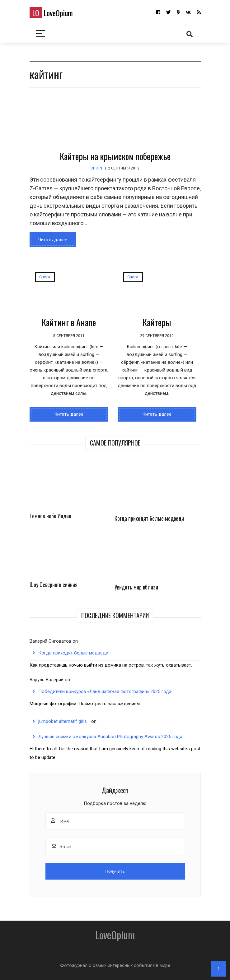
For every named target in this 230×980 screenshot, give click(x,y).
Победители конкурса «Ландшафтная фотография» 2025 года (105, 691)
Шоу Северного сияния (54, 585)
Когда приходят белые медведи (149, 518)
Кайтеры (157, 322)
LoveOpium (51, 13)
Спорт (97, 168)
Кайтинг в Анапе (69, 322)
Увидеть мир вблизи (136, 587)
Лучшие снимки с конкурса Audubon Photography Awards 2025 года (110, 737)
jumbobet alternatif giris (63, 721)
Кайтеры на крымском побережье (115, 156)
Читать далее (53, 240)
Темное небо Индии (50, 516)
